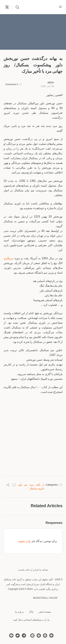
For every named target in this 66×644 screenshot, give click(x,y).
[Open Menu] (60, 7)
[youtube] (11, 636)
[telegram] (24, 636)
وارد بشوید (24, 541)
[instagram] (39, 636)
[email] (51, 636)
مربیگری (8, 258)
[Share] (8, 486)
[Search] (16, 7)
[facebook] (45, 636)
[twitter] (18, 636)
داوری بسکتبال (37, 488)
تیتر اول (23, 485)
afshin (51, 82)
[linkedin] (32, 636)
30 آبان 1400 (47, 86)
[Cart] (7, 7)
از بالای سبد (37, 485)
